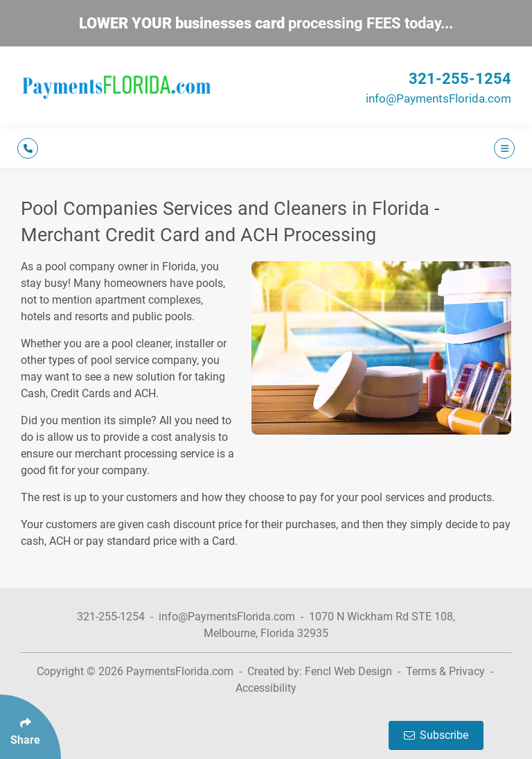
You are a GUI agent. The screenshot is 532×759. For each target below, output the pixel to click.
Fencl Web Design (348, 671)
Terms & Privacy (445, 671)
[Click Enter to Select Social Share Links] (30, 727)
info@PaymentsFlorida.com (438, 98)
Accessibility (266, 688)
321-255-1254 (460, 79)
